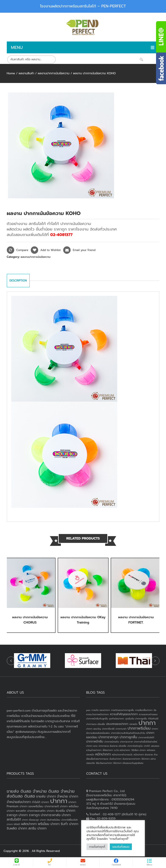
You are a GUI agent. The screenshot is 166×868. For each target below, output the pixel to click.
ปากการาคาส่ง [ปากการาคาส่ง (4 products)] (51, 815)
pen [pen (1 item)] (88, 710)
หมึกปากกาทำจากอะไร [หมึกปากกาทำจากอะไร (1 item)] (122, 755)
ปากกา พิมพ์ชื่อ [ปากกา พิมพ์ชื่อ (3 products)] (56, 811)
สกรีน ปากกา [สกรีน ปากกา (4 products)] (37, 828)
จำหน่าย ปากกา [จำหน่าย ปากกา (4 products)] (68, 796)
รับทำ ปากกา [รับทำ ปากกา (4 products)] (69, 824)
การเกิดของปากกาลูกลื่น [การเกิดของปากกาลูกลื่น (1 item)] (122, 710)
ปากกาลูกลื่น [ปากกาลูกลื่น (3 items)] (128, 737)
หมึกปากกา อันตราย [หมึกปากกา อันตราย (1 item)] (143, 755)
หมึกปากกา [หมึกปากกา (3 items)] (103, 754)
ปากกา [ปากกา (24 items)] (147, 723)
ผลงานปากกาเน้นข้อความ (54, 73)
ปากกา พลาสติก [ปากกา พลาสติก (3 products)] (17, 811)
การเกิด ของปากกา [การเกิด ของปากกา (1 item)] (101, 710)
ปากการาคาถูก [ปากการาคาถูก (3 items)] (108, 737)
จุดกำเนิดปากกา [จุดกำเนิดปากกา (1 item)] (116, 719)
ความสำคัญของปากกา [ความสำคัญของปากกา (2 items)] (124, 714)
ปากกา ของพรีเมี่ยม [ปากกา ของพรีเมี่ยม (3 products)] (31, 806)
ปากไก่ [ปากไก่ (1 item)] (147, 746)
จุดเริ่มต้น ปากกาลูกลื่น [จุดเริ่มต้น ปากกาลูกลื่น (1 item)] (136, 719)
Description (18, 281)
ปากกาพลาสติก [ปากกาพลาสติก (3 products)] (36, 811)
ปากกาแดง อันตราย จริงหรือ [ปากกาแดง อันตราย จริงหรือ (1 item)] (112, 746)
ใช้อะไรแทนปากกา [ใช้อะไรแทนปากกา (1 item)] (104, 763)
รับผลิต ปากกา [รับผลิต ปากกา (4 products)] (17, 828)
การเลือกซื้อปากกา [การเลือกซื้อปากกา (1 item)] (144, 710)
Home (11, 73)
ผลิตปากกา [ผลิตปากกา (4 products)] (29, 824)
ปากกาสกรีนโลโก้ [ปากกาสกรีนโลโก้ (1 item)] (146, 737)
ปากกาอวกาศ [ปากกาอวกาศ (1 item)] (126, 742)
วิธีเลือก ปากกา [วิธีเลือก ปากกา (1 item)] (138, 750)
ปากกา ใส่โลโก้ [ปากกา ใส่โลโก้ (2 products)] (14, 824)
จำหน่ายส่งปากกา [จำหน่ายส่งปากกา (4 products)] (19, 802)
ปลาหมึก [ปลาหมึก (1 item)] (133, 724)
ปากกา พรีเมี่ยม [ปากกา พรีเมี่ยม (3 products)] (69, 806)
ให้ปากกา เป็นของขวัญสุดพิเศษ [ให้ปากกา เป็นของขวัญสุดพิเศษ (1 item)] (128, 763)
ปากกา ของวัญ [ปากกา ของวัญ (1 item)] (94, 729)
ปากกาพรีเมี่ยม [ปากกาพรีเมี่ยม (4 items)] (139, 728)
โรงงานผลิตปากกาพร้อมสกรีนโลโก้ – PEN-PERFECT (83, 6)
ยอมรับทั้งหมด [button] (121, 847)
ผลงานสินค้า (26, 73)
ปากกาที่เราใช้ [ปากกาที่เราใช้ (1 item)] (108, 729)
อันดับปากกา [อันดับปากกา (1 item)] (115, 759)
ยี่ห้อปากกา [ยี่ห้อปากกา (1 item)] (108, 750)
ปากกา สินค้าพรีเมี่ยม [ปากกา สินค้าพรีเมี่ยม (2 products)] (50, 820)
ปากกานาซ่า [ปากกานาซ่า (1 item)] (121, 729)
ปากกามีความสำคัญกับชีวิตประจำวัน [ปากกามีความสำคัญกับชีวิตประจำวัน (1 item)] (128, 733)
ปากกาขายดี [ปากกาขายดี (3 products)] (52, 806)
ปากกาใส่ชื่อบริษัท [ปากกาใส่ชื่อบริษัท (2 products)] (70, 820)
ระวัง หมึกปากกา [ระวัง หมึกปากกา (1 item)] (122, 750)
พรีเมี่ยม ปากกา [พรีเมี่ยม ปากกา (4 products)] (49, 824)
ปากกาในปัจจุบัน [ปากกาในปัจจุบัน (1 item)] (135, 746)
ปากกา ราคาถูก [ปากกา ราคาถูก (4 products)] (29, 815)
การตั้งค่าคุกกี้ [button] (97, 847)
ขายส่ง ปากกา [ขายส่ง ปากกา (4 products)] (46, 796)
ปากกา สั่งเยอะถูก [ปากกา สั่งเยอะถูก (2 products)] (31, 820)
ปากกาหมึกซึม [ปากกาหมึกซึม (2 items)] (95, 742)
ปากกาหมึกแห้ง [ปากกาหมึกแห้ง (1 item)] (112, 742)
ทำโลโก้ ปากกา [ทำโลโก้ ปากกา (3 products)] (40, 802)
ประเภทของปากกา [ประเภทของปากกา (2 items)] (117, 724)
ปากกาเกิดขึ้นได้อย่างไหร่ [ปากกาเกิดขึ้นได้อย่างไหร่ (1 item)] (145, 742)
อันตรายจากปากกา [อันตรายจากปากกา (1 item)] (131, 759)
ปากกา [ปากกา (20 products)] (59, 801)
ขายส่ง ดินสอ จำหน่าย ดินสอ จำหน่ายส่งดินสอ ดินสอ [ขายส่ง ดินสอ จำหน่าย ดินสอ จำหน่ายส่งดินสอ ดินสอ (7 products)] (41, 794)
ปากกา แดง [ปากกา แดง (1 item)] (92, 746)
